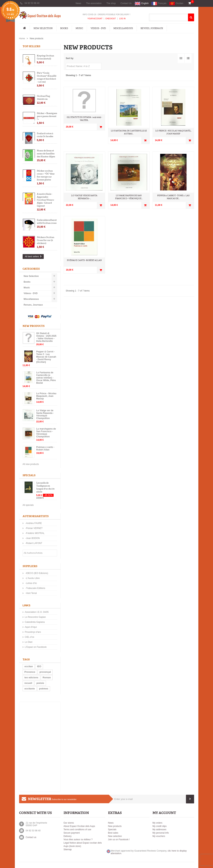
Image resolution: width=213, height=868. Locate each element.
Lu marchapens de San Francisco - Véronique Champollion (46, 433)
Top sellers (31, 46)
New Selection (43, 28)
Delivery (68, 836)
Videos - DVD (98, 28)
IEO (39, 666)
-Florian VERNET (34, 528)
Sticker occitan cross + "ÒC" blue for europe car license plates (46, 175)
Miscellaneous (123, 28)
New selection (115, 836)
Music (79, 28)
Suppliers (30, 566)
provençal (45, 672)
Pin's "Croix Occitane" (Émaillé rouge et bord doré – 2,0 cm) (47, 77)
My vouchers (159, 836)
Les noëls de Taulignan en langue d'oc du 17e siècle (45, 487)
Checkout (110, 19)
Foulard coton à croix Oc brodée (45, 135)
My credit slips (160, 826)
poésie (40, 683)
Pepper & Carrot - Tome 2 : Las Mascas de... (173, 197)
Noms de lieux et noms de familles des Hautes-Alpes (46, 154)
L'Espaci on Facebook (36, 647)
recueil (28, 683)
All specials (28, 505)
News (78, 3)
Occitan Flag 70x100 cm (43, 98)
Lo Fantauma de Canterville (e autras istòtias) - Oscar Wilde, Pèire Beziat (46, 378)
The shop (111, 3)
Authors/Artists (36, 516)
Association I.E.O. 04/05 (37, 612)
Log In (122, 19)
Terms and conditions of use (77, 830)
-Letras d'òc (31, 583)
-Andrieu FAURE (33, 523)
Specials (29, 475)
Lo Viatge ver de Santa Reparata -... (84, 197)
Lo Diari (29, 642)
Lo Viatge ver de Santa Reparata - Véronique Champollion (45, 414)
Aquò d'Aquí (31, 627)
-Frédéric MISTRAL (35, 533)
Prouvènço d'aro (33, 632)
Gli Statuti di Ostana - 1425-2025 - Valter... (84, 119)
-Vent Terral (31, 593)
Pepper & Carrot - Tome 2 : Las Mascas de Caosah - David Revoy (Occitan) (46, 357)
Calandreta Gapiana (35, 622)
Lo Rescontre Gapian (35, 617)
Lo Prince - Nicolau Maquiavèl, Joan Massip (46, 396)
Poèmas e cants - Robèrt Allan (45, 448)
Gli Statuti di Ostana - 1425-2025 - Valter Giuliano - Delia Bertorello (46, 337)
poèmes (44, 689)
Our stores (69, 823)
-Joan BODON (32, 538)
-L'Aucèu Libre (32, 578)
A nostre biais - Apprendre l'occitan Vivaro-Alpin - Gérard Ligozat (46, 200)
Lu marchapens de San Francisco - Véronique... (129, 197)
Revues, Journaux (152, 28)
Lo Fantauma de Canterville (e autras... (129, 132)
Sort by (70, 58)
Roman (47, 677)
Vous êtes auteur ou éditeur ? (78, 839)
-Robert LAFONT (34, 543)
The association (94, 3)
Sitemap (68, 849)
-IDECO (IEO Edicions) (37, 573)
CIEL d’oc (30, 637)
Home (22, 38)
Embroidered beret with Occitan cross (47, 222)
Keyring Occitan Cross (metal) (45, 57)
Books (64, 28)
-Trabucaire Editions (35, 588)
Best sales (113, 833)
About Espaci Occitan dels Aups (79, 826)
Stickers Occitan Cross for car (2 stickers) (46, 240)
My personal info (161, 833)
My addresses (160, 830)
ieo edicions (31, 677)
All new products (31, 464)
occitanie (30, 689)
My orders (157, 823)
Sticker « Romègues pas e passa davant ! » (47, 116)
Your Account (95, 19)
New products (34, 326)
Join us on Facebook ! (119, 839)
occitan (29, 666)
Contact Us (126, 3)
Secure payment (72, 833)
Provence (30, 672)
